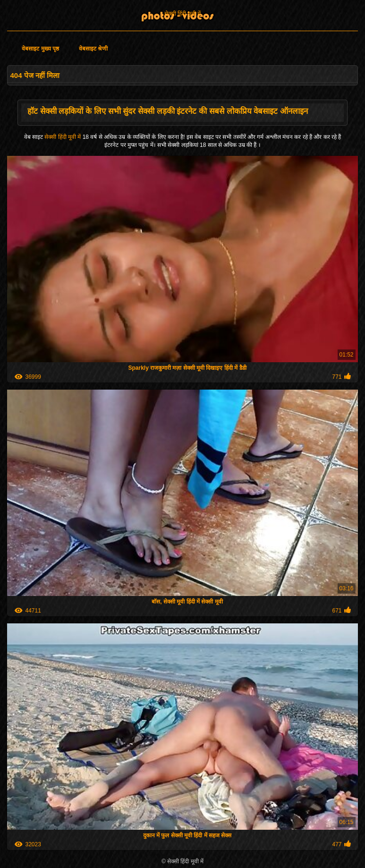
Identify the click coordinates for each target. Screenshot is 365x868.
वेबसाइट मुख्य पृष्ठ (40, 49)
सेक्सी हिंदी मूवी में (182, 14)
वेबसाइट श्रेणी (93, 49)
